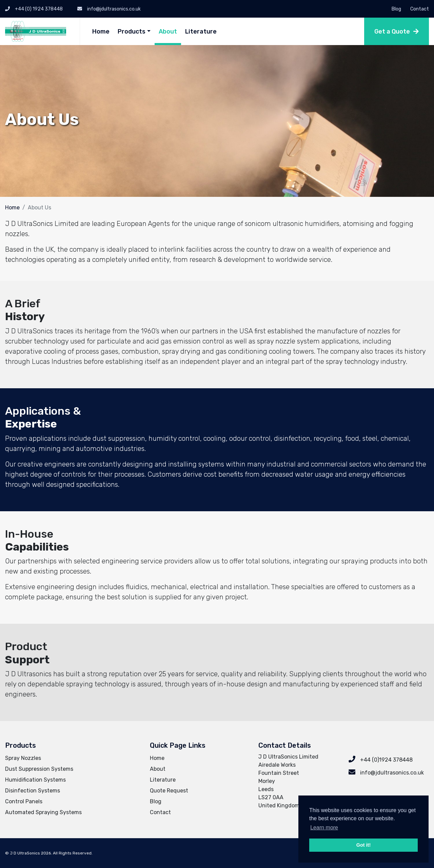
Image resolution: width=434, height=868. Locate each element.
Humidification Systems (35, 780)
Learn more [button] (324, 828)
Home (101, 32)
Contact (420, 9)
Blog (396, 9)
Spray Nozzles (23, 758)
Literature (201, 32)
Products (132, 32)
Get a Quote (392, 32)
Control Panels (24, 801)
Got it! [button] (363, 845)
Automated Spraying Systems (43, 812)
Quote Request (169, 791)
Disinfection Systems (33, 791)
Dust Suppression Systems (39, 769)
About (168, 32)
